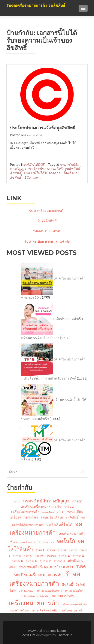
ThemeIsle (64, 635)
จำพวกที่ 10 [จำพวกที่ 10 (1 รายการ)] (65, 556)
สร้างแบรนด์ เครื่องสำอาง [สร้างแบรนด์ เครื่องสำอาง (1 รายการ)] (49, 591)
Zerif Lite (29, 635)
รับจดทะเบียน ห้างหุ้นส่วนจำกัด (47, 241)
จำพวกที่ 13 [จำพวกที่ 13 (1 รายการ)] (32, 561)
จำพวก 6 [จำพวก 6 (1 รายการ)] (17, 556)
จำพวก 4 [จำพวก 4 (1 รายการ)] (73, 550)
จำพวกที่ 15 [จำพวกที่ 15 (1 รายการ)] (60, 561)
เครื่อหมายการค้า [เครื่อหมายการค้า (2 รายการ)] (73, 610)
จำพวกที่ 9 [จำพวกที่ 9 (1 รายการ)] (51, 556)
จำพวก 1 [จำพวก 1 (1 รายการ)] (40, 550)
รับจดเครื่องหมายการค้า (47, 210)
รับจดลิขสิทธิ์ (47, 221)
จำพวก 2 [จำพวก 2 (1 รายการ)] (51, 550)
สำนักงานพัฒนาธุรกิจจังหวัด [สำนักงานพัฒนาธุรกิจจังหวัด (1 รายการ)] (35, 596)
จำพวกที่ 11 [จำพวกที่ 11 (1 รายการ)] (79, 556)
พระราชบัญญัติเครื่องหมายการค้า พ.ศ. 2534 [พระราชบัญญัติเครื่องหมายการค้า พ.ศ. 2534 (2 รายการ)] (46, 567)
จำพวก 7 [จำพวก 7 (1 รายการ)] (28, 556)
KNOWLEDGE (34, 164)
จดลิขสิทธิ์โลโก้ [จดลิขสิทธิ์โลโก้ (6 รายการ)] (59, 524)
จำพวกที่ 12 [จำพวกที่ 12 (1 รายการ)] (18, 561)
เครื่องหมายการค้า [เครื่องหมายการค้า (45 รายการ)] (34, 603)
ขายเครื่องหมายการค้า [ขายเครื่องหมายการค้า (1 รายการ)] (53, 512)
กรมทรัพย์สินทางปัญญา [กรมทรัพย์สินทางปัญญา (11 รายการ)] (46, 501)
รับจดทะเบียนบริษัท (47, 231)
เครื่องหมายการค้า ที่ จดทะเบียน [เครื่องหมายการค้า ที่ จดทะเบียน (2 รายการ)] (40, 610)
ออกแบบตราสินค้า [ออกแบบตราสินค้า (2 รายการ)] (63, 596)
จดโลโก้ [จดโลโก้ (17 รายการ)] (66, 541)
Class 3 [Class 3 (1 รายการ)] (17, 501)
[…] (37, 147)
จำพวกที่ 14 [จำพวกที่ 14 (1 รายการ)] (46, 561)
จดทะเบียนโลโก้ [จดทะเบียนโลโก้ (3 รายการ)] (52, 517)
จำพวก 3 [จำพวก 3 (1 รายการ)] (62, 550)
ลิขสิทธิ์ (15, 173)
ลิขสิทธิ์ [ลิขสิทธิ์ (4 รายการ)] (67, 584)
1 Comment (32, 177)
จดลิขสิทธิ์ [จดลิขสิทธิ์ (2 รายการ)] (72, 517)
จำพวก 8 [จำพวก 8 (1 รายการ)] (40, 556)
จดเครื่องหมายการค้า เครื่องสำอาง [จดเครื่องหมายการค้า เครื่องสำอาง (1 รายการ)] (37, 542)
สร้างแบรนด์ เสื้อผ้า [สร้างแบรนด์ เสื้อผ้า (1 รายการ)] (74, 591)
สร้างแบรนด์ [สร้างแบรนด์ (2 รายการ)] (26, 591)
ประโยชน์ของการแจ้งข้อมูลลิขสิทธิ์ (43, 128)
